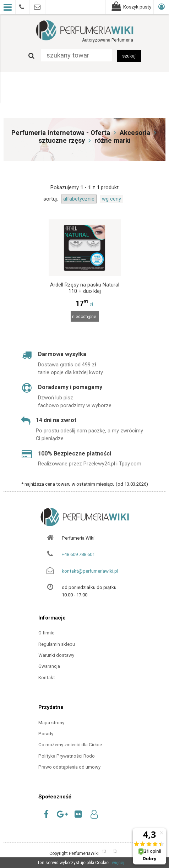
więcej (118, 863)
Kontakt (47, 678)
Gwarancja (49, 666)
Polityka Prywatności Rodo (67, 756)
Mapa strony (51, 723)
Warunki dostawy (56, 655)
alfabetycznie (79, 199)
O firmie (46, 633)
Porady (46, 734)
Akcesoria (135, 133)
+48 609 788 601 (78, 554)
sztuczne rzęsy (62, 141)
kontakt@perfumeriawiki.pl (90, 571)
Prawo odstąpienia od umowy (69, 767)
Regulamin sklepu (57, 644)
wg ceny (111, 199)
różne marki (113, 141)
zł (84, 304)
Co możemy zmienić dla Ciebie (70, 745)
